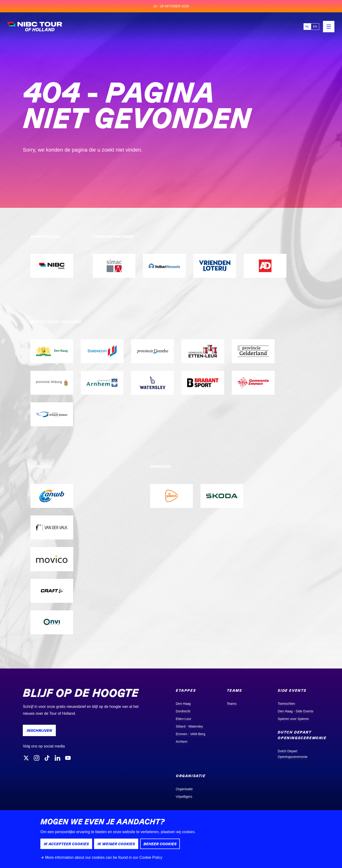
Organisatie (184, 789)
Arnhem (182, 742)
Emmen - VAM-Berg (190, 734)
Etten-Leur (183, 719)
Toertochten (286, 704)
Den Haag (183, 704)
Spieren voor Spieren (293, 719)
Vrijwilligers (184, 797)
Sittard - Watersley (189, 726)
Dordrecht (183, 711)
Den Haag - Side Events (295, 711)
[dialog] (171, 839)
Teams (232, 704)
